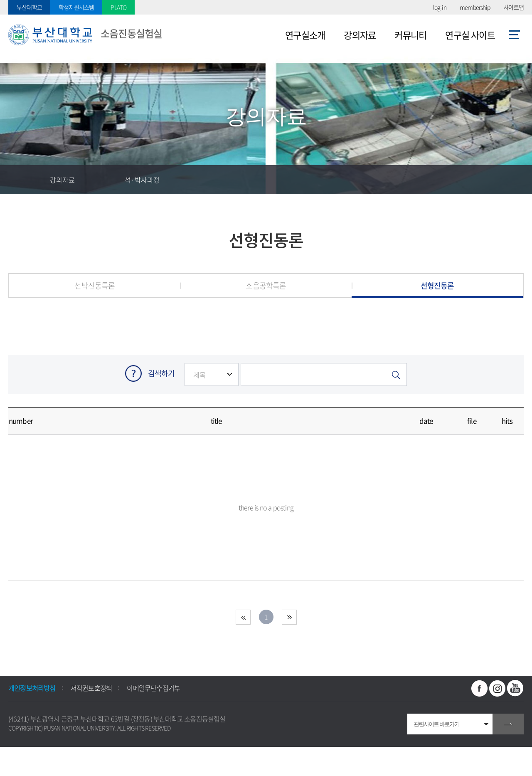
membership (475, 7)
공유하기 (488, 180)
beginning (243, 617)
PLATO (118, 7)
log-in (440, 7)
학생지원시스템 (76, 7)
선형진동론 (437, 285)
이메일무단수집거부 (153, 688)
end (289, 617)
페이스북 (480, 688)
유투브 (515, 688)
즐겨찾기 (459, 180)
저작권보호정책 (91, 688)
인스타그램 (498, 688)
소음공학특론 (266, 285)
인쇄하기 (517, 180)
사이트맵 (514, 7)
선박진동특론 (95, 285)
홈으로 (23, 180)
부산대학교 (29, 7)
